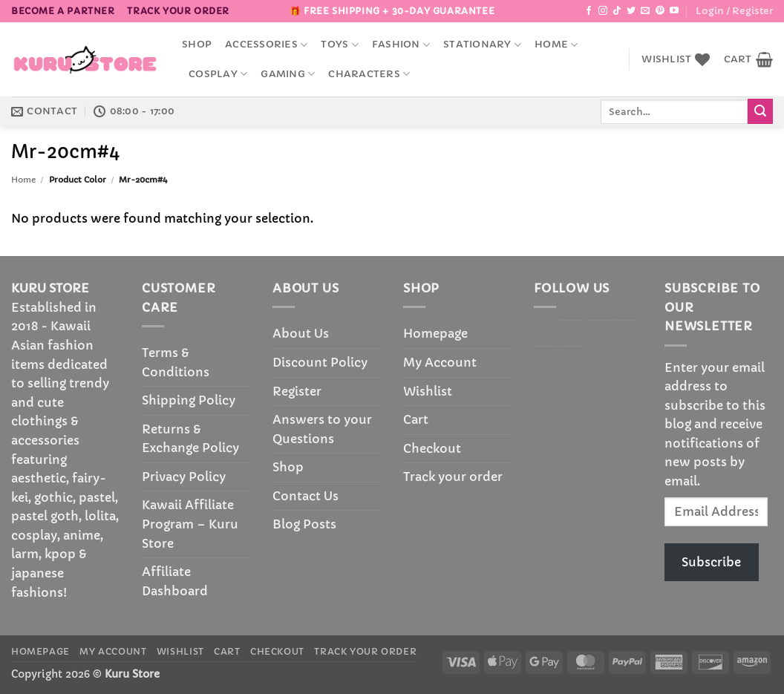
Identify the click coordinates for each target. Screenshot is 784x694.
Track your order (178, 11)
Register (297, 391)
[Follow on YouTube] (674, 11)
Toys (339, 45)
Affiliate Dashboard (175, 581)
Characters (369, 74)
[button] (734, 11)
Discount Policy (320, 362)
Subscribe (711, 562)
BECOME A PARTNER (63, 11)
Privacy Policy (184, 477)
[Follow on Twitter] (631, 11)
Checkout (432, 448)
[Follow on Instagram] (603, 11)
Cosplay (218, 74)
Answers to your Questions (322, 429)
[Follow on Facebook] (589, 11)
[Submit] (760, 111)
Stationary (482, 45)
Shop (197, 45)
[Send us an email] (645, 11)
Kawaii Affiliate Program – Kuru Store (190, 524)
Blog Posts (304, 524)
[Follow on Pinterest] (660, 11)
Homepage (435, 333)
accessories (266, 45)
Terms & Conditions (176, 362)
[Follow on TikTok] (617, 11)
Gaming (288, 74)
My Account (440, 362)
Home (556, 45)
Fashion (401, 45)
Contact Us (306, 496)
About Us (301, 333)
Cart (416, 419)
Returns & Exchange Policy (190, 439)
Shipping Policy (189, 400)
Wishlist (428, 391)
